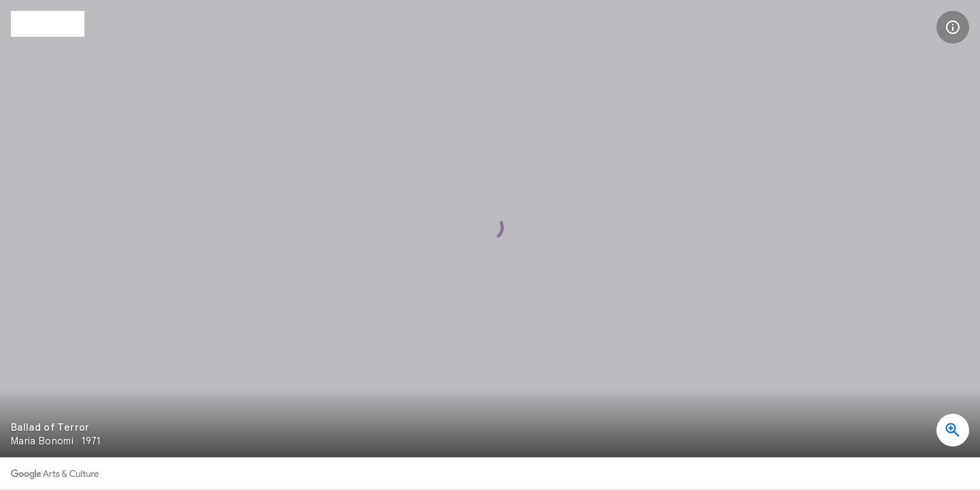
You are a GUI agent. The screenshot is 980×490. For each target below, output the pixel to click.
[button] (953, 27)
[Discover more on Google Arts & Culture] (55, 474)
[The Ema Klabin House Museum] (48, 24)
